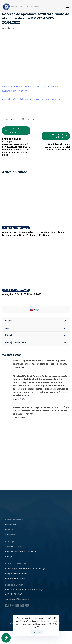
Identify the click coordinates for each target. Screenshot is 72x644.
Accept (37, 632)
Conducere (10, 535)
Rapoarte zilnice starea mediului (20, 551)
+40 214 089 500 (14, 594)
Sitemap (9, 530)
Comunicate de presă (15, 546)
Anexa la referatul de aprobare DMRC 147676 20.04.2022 (32, 99)
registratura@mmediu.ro (17, 599)
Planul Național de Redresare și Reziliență (25, 568)
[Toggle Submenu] (65, 321)
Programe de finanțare (16, 573)
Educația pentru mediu (16, 578)
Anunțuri (9, 556)
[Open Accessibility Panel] (6, 638)
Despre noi (10, 525)
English (36, 309)
